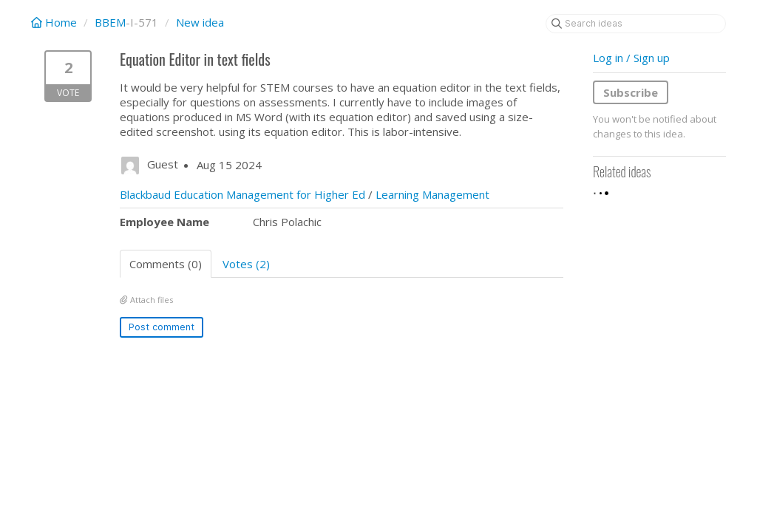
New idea (200, 22)
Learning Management (432, 194)
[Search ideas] (636, 24)
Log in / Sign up (631, 58)
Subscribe (631, 92)
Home (55, 22)
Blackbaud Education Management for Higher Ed (242, 194)
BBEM (110, 22)
